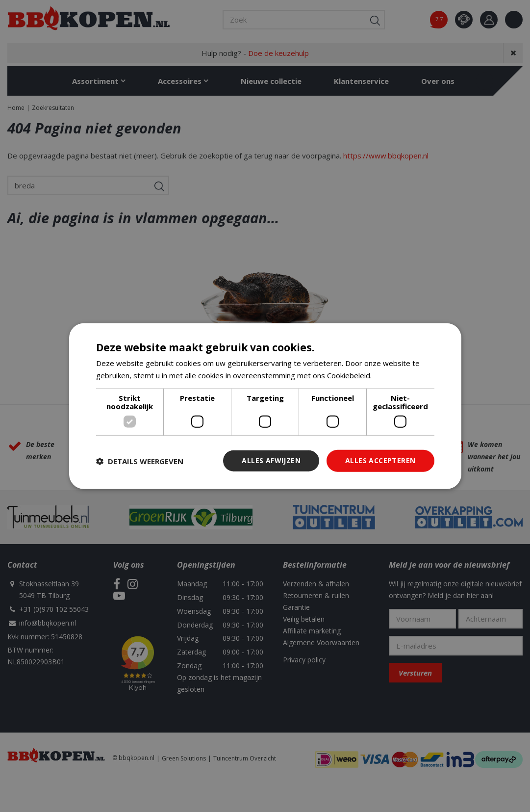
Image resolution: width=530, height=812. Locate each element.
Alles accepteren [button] (380, 460)
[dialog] (265, 406)
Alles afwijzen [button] (271, 460)
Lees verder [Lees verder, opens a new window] (394, 375)
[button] (140, 461)
